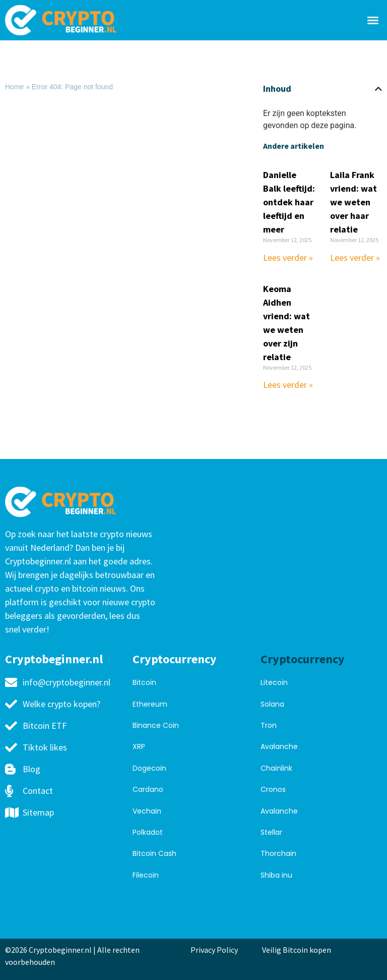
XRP (139, 746)
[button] (373, 20)
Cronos (273, 789)
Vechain (147, 811)
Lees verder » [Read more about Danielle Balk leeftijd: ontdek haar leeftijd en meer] (288, 257)
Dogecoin (149, 768)
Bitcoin (144, 682)
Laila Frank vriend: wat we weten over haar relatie (353, 202)
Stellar (271, 832)
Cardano (148, 789)
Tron (269, 725)
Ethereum (150, 704)
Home (14, 87)
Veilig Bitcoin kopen (298, 950)
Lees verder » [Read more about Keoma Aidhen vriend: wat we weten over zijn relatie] (288, 385)
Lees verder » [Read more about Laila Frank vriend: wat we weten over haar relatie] (355, 257)
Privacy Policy (214, 950)
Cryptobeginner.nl (54, 659)
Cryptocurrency (175, 659)
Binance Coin (156, 725)
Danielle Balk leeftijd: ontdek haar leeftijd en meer (289, 202)
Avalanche (279, 746)
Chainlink (276, 768)
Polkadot (148, 832)
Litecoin (274, 682)
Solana (272, 704)
